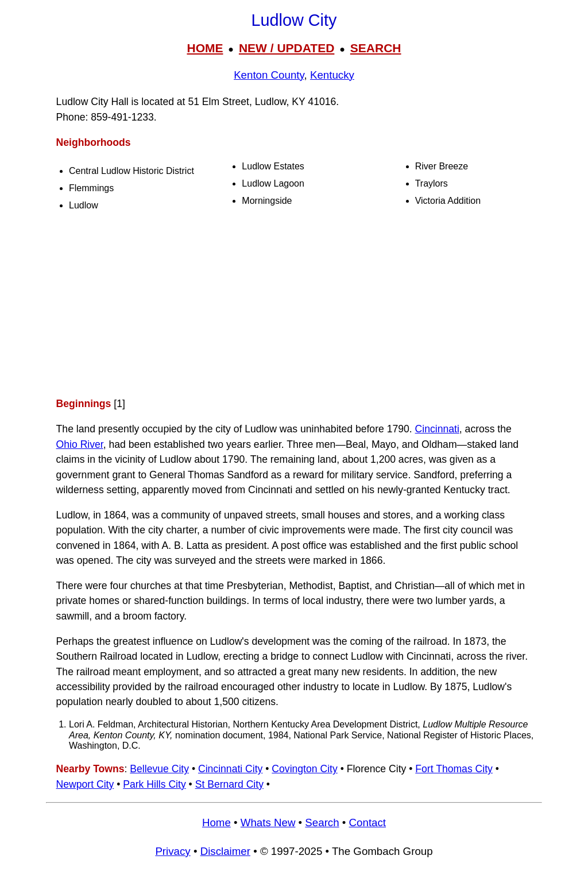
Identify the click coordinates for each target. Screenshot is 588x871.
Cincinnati (437, 429)
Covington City (304, 769)
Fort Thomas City (454, 769)
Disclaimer (225, 851)
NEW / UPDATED (287, 48)
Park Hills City (154, 784)
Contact (367, 822)
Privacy (173, 851)
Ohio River (80, 444)
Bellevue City (159, 769)
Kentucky (332, 75)
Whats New (268, 822)
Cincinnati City (230, 769)
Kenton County (269, 75)
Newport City (85, 784)
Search (322, 822)
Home (216, 822)
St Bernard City (229, 784)
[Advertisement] (294, 306)
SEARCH (376, 48)
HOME (205, 48)
